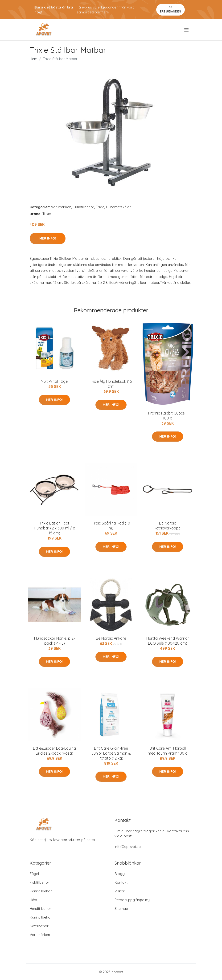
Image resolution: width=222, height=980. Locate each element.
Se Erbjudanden (171, 9)
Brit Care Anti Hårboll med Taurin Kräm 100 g (168, 751)
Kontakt (121, 882)
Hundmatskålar (118, 207)
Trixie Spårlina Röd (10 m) (111, 526)
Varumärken (61, 207)
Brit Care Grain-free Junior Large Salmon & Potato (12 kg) (111, 753)
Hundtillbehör (84, 207)
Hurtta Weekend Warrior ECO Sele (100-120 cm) (168, 641)
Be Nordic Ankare (111, 638)
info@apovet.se (128, 847)
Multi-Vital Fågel (55, 381)
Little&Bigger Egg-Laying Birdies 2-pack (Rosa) (54, 751)
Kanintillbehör (41, 891)
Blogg (120, 874)
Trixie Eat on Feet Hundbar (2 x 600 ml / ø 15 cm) (55, 528)
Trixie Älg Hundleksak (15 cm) (111, 384)
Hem (33, 59)
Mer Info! (48, 238)
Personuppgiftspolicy (132, 900)
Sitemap (121, 909)
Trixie (100, 207)
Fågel (34, 874)
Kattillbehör (39, 926)
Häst (33, 900)
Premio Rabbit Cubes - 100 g (168, 416)
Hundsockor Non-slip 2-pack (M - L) (55, 641)
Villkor (120, 891)
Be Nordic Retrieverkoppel (168, 526)
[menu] (187, 30)
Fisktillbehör (39, 882)
